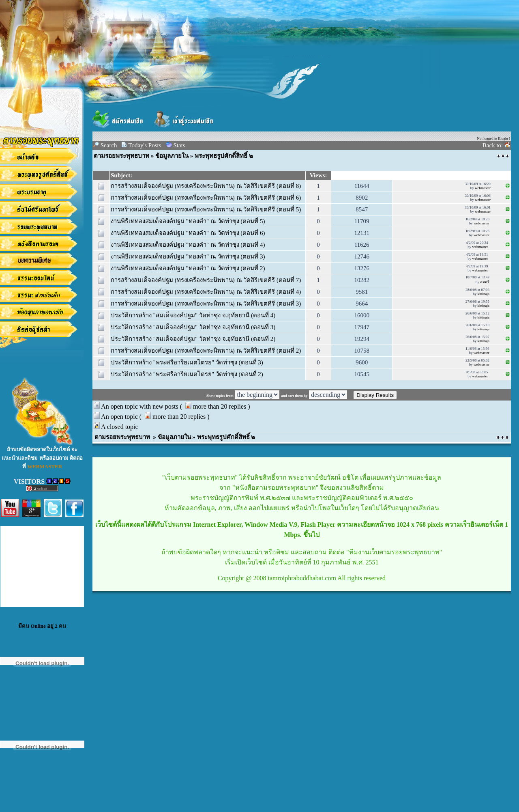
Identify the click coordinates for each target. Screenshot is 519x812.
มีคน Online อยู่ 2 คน (42, 626)
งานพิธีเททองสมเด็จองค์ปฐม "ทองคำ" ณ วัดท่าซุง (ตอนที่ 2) (188, 268)
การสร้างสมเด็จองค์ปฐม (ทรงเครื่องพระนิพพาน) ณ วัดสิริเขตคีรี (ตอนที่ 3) (206, 304)
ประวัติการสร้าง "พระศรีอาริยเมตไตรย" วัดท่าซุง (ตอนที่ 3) (187, 362)
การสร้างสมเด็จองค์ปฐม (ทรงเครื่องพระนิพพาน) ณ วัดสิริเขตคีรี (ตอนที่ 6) (206, 198)
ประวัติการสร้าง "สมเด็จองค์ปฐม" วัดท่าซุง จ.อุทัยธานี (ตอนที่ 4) (193, 315)
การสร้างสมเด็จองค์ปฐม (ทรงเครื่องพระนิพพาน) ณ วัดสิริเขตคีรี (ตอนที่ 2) (206, 351)
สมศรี (485, 282)
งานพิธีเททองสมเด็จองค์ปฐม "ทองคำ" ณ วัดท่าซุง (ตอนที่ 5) (188, 221)
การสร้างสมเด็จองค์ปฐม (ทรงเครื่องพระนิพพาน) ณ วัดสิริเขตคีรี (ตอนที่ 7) (206, 280)
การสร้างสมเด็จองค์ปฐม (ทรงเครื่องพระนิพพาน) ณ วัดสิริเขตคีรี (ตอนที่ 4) (206, 292)
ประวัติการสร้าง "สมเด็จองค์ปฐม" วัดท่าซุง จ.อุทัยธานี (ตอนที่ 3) (193, 327)
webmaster (483, 188)
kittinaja (483, 294)
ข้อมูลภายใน (172, 156)
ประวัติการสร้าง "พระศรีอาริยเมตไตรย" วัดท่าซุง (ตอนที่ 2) (187, 374)
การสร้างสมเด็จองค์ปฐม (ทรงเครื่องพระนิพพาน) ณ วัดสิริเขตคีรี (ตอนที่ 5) (206, 209)
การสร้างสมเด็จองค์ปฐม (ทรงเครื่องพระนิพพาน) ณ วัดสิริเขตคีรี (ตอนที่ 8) (206, 186)
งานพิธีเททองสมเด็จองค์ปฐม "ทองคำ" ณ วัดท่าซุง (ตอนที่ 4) (188, 245)
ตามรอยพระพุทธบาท (121, 156)
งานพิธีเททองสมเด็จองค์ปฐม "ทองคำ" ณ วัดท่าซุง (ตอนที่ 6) (188, 233)
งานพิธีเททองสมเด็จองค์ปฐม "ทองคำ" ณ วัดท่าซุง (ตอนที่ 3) (188, 256)
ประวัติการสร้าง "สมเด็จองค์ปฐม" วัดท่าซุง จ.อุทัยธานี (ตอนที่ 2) (193, 339)
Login (504, 138)
